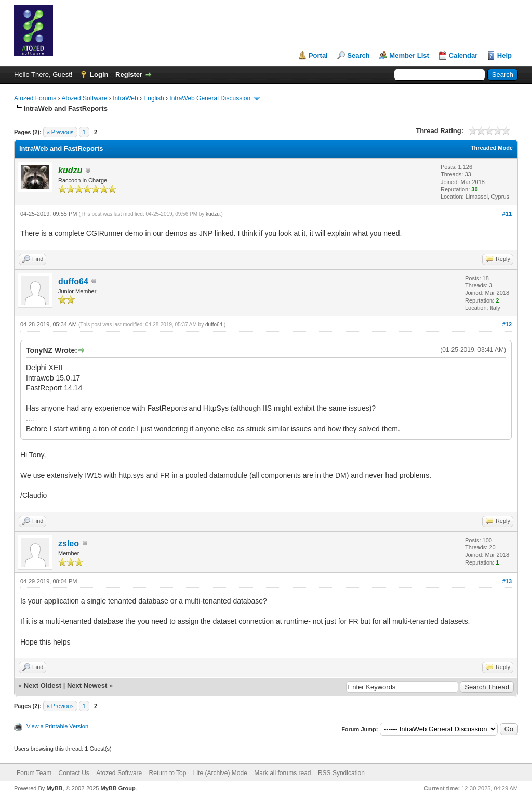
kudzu (213, 214)
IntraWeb (125, 98)
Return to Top (168, 773)
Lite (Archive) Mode (220, 773)
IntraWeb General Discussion (210, 98)
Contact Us (74, 773)
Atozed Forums (35, 98)
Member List (409, 55)
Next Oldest (43, 685)
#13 (507, 581)
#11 (507, 214)
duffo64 (73, 281)
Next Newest (87, 685)
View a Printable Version (57, 726)
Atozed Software (84, 98)
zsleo (69, 543)
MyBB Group (118, 788)
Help (504, 55)
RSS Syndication (341, 773)
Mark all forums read (282, 773)
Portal (318, 55)
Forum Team (34, 773)
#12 (507, 324)
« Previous (60, 132)
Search (358, 55)
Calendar (463, 55)
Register (129, 75)
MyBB (54, 788)
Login (99, 75)
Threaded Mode (492, 148)
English (154, 98)
